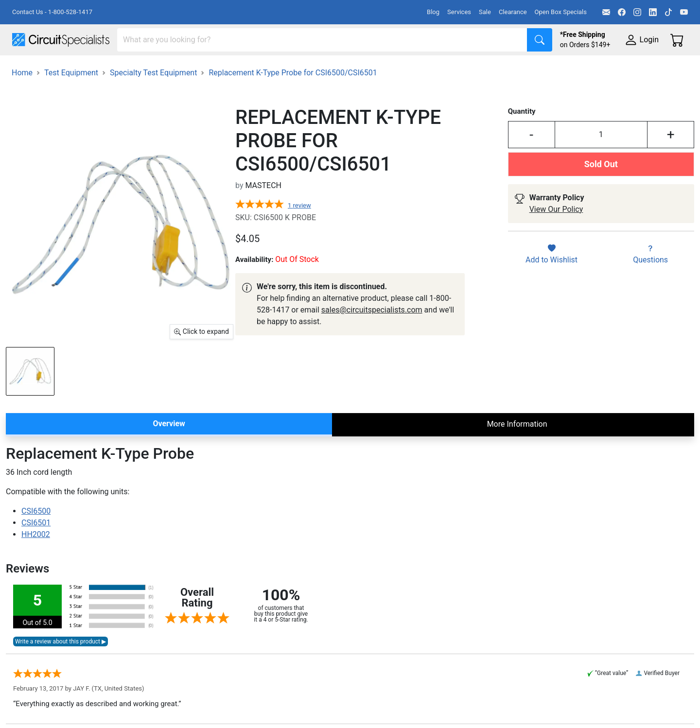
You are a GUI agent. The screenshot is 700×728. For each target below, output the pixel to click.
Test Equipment (155, 69)
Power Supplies (227, 69)
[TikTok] (668, 12)
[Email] (606, 12)
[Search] (322, 40)
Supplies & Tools (613, 69)
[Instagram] (637, 12)
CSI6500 (36, 538)
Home (22, 100)
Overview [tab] (169, 451)
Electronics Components (524, 69)
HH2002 (36, 562)
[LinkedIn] (653, 12)
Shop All (27, 69)
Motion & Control (434, 69)
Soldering (370, 69)
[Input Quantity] (601, 162)
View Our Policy (556, 236)
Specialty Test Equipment (153, 100)
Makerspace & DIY (304, 69)
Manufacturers (85, 69)
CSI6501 (36, 550)
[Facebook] (622, 12)
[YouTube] (684, 12)
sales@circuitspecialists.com (372, 337)
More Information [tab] (517, 451)
